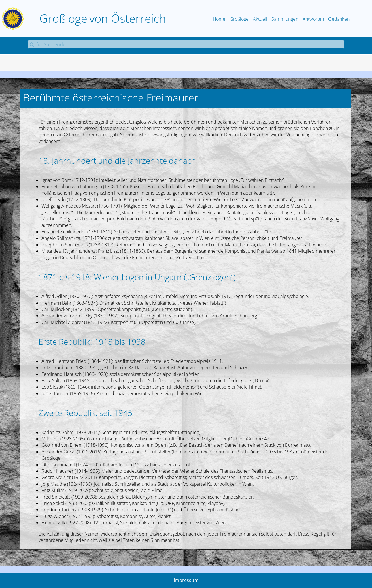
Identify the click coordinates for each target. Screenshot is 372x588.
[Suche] (32, 44)
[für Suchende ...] (186, 44)
